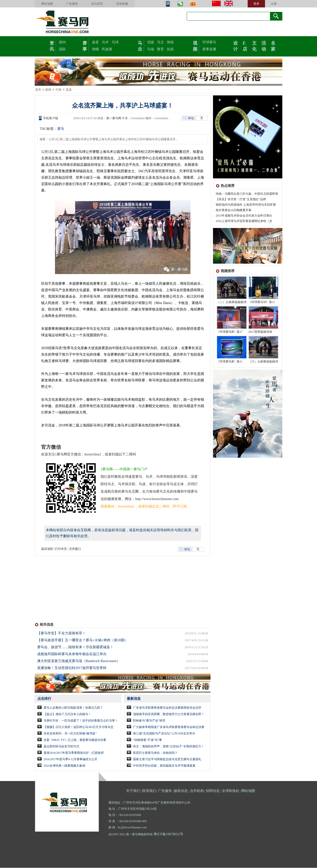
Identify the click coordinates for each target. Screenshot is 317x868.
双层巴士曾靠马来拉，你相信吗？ (155, 753)
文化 (254, 46)
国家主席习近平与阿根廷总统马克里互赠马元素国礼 (167, 759)
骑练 (170, 42)
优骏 (151, 42)
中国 (58, 90)
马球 (115, 42)
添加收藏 (122, 4)
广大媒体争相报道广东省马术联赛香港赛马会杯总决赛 (169, 727)
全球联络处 (231, 791)
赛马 (61, 129)
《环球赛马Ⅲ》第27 (230, 332)
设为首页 (97, 4)
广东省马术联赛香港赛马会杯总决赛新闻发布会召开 (167, 708)
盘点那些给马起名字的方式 (61, 747)
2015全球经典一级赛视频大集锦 (64, 766)
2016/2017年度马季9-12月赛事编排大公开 (70, 759)
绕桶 (95, 49)
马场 (151, 49)
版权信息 (181, 791)
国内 (62, 42)
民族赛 (107, 49)
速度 (95, 42)
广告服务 (72, 4)
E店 (245, 46)
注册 (274, 4)
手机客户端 (51, 118)
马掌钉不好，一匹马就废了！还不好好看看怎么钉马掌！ (81, 721)
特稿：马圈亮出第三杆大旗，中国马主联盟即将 (247, 194)
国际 (62, 49)
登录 (256, 4)
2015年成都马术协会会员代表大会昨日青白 (244, 216)
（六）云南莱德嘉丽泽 (263, 362)
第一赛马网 (114, 118)
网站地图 (47, 4)
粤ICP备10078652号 (168, 834)
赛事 (85, 46)
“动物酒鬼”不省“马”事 (147, 740)
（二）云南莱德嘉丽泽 (232, 302)
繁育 (160, 49)
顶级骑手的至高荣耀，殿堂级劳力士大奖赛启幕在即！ (169, 714)
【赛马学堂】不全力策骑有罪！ (61, 633)
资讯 (52, 46)
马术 (105, 42)
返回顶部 (47, 549)
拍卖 (170, 49)
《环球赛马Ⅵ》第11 (262, 302)
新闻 (48, 90)
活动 (264, 46)
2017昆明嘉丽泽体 (260, 332)
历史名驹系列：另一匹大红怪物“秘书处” (70, 734)
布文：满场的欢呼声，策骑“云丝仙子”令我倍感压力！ (169, 747)
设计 (236, 46)
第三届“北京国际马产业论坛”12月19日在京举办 (164, 734)
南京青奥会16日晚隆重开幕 (234, 210)
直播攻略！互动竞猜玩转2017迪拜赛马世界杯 (72, 668)
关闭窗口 (75, 549)
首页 (38, 90)
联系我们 (149, 791)
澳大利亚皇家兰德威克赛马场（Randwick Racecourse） (79, 661)
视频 (195, 46)
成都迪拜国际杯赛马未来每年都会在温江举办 (72, 654)
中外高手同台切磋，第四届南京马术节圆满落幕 (164, 766)
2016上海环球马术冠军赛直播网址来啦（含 (244, 221)
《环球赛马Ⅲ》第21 (230, 362)
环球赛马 (209, 42)
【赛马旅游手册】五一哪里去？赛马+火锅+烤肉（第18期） (82, 640)
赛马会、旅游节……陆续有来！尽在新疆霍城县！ (75, 647)
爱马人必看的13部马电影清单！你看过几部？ (73, 708)
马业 (140, 46)
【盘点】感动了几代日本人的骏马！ (67, 714)
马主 (160, 42)
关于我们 (133, 791)
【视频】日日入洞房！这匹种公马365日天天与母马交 (79, 727)
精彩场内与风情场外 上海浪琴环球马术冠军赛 (246, 205)
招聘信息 (213, 791)
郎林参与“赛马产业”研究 (149, 721)
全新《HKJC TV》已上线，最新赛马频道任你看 (75, 740)
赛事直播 (209, 49)
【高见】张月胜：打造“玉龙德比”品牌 (241, 199)
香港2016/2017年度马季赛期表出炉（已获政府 (74, 753)
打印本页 (61, 549)
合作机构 (197, 791)
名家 (273, 46)
